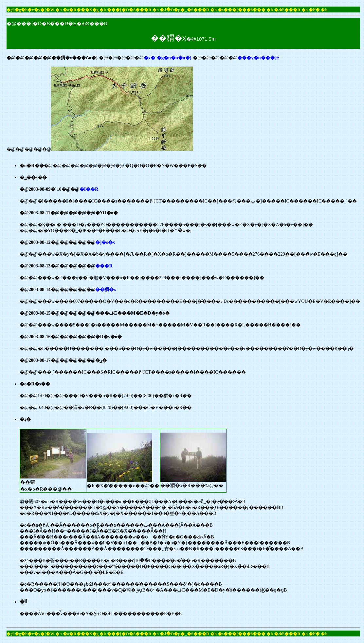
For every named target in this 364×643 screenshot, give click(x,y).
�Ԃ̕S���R (287, 10)
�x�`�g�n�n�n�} (168, 58)
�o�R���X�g (81, 10)
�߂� (314, 10)
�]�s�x (105, 242)
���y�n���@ (258, 58)
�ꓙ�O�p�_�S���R (184, 10)
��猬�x (106, 289)
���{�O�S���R (129, 10)
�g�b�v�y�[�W (35, 10)
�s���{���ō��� (242, 10)
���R (104, 266)
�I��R (89, 189)
